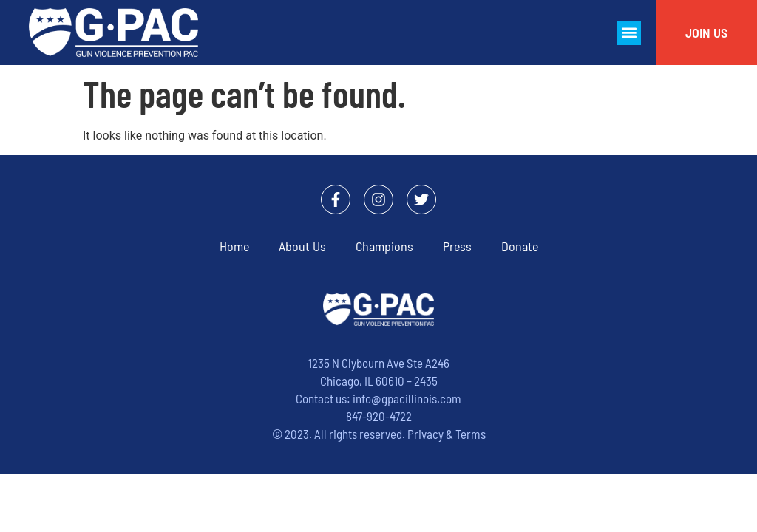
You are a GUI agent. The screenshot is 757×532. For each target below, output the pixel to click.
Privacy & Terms (447, 434)
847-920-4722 (379, 416)
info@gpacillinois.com (407, 398)
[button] (629, 33)
